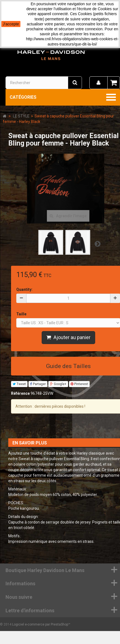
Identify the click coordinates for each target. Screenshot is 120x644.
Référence (20, 393)
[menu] (98, 83)
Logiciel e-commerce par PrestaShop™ (41, 624)
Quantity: (24, 289)
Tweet (19, 384)
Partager (38, 384)
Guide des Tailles (68, 366)
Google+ (58, 384)
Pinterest (79, 384)
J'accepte (11, 24)
